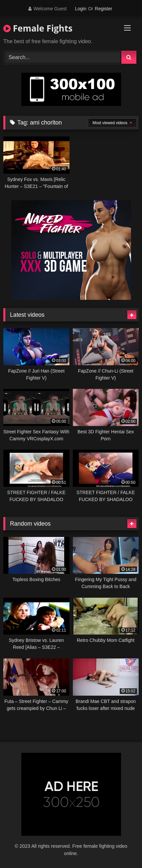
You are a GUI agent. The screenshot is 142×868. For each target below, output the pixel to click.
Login (80, 9)
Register (103, 9)
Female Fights (38, 28)
